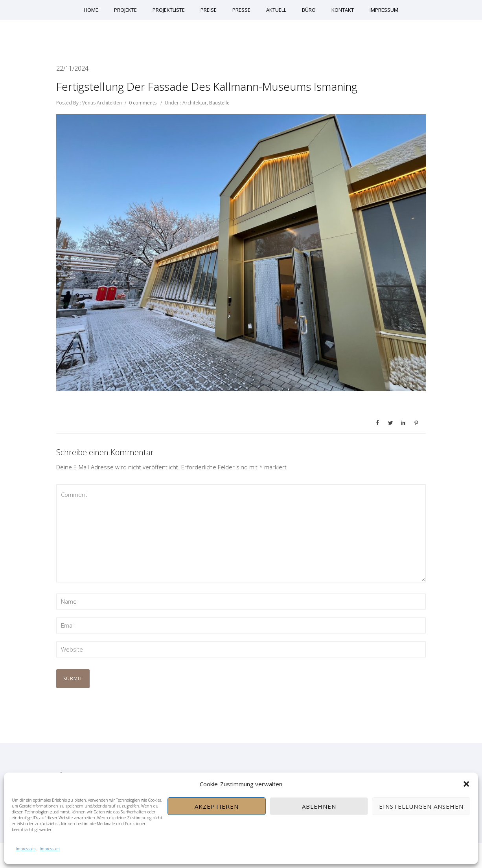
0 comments (143, 103)
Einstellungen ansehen (421, 806)
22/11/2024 (72, 68)
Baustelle (219, 103)
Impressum (26, 849)
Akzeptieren (217, 806)
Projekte (125, 10)
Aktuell (276, 10)
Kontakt (343, 10)
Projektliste (169, 10)
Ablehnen (319, 806)
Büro (309, 10)
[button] (466, 784)
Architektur (194, 103)
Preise (209, 10)
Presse (241, 10)
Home (91, 10)
